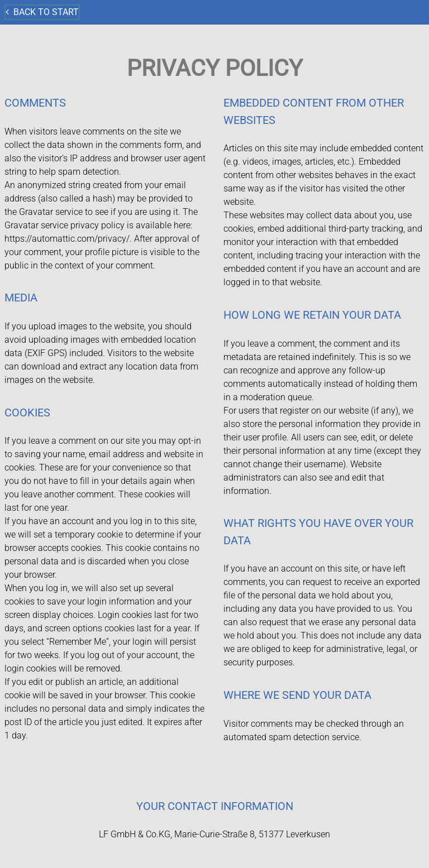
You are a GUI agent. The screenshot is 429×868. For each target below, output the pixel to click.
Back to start (42, 12)
